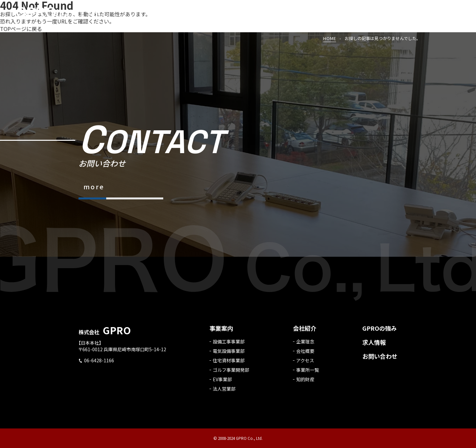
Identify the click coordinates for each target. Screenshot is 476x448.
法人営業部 (224, 391)
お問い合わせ (380, 359)
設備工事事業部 (229, 344)
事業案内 (221, 331)
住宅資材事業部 (229, 363)
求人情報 (374, 345)
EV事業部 (222, 382)
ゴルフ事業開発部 (231, 372)
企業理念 (305, 344)
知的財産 (305, 382)
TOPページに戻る (21, 29)
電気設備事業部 (229, 354)
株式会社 (105, 335)
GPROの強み (380, 331)
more (94, 187)
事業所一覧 (308, 372)
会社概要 (305, 354)
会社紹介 (305, 331)
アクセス (305, 363)
